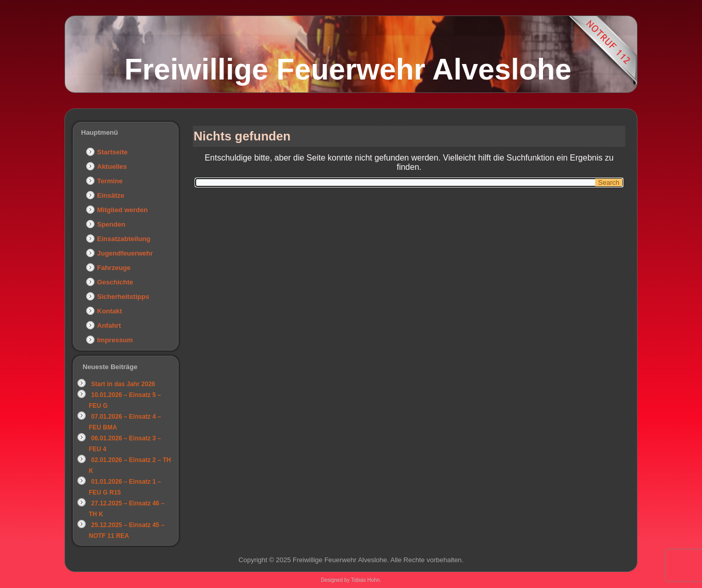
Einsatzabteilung (124, 239)
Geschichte (115, 282)
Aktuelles (112, 166)
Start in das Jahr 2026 (123, 384)
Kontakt (109, 311)
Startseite (112, 152)
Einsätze (111, 195)
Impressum (115, 340)
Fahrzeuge (114, 268)
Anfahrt (109, 325)
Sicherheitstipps (123, 297)
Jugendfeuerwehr (125, 253)
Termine (110, 181)
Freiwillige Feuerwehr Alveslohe (348, 69)
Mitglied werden (122, 210)
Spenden (111, 224)
